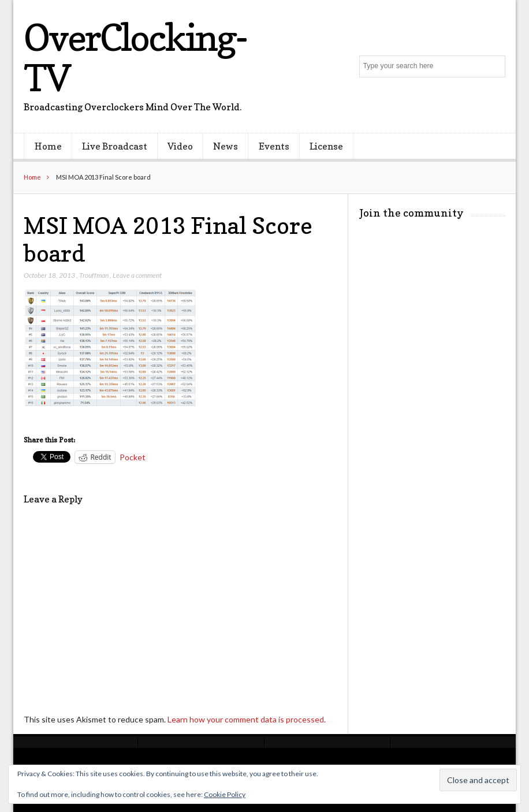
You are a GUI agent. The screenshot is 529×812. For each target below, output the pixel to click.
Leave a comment (137, 275)
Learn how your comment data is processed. (247, 719)
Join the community (411, 213)
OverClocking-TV (135, 57)
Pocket (133, 457)
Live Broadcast (115, 146)
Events (274, 146)
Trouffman (94, 275)
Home (48, 146)
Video (180, 146)
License (326, 146)
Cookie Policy (225, 794)
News (226, 146)
